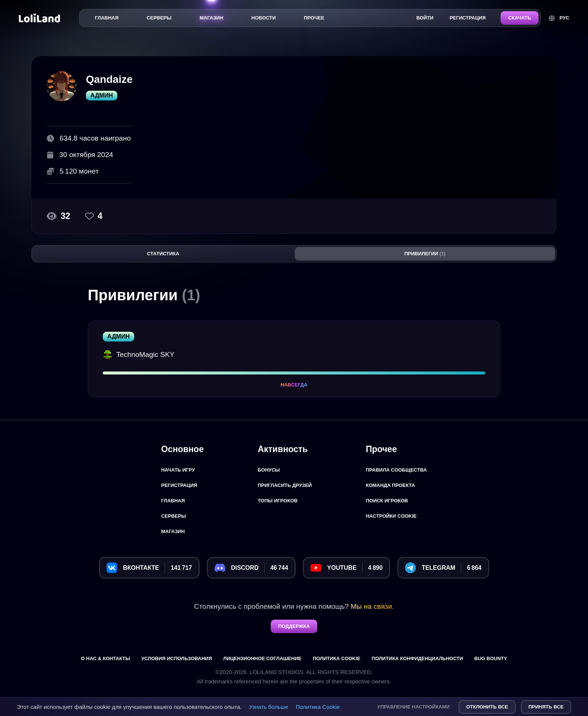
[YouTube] (346, 568)
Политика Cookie (318, 707)
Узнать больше (269, 707)
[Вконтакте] (149, 568)
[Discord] (251, 568)
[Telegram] (443, 568)
